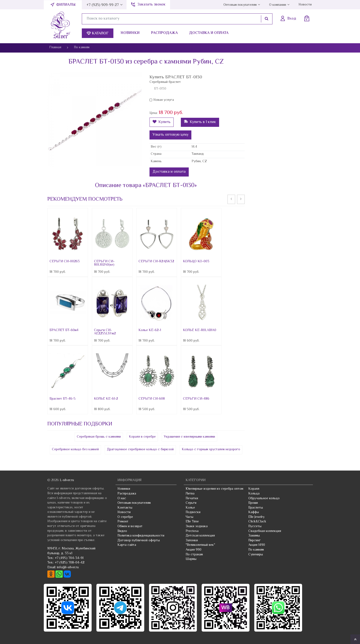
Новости (305, 5)
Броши (253, 503)
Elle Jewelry (256, 517)
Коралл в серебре (142, 437)
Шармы (191, 559)
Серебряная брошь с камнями (99, 437)
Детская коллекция (200, 536)
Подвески (193, 512)
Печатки (192, 499)
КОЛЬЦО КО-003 (196, 262)
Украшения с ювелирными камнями (189, 437)
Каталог (98, 34)
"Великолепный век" (200, 545)
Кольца (254, 494)
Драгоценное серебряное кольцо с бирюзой (140, 450)
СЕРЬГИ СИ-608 (152, 399)
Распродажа (164, 33)
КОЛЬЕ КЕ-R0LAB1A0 (200, 330)
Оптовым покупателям (240, 5)
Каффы (254, 512)
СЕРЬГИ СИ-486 (196, 399)
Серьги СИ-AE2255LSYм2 (105, 332)
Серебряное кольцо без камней (75, 450)
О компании (278, 5)
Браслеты (256, 508)
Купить (162, 122)
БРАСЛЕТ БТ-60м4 (64, 330)
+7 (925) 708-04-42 (70, 563)
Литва (190, 494)
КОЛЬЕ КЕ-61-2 (106, 399)
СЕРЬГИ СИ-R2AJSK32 (156, 262)
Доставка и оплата (209, 33)
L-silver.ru (67, 480)
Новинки (130, 33)
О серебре (125, 517)
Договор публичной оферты (139, 541)
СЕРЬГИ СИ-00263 (65, 262)
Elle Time (192, 522)
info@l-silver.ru (68, 568)
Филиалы (66, 5)
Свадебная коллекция (265, 531)
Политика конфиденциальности (141, 536)
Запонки (192, 541)
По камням (256, 550)
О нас (122, 499)
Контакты (125, 508)
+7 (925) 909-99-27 (103, 5)
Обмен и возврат (130, 526)
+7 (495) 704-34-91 (69, 558)
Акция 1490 (257, 545)
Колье (190, 508)
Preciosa (192, 531)
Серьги (191, 503)
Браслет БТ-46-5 (63, 399)
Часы (189, 517)
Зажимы (254, 536)
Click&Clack (257, 522)
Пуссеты (255, 526)
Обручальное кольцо (264, 499)
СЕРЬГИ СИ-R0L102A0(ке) (104, 263)
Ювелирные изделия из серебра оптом (214, 489)
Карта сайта (127, 545)
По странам (194, 555)
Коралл (254, 489)
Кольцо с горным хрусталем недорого (211, 450)
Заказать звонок (151, 5)
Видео (122, 531)
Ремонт (123, 522)
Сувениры (256, 555)
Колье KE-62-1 (150, 330)
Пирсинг (255, 541)
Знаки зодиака (197, 526)
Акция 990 (194, 550)
